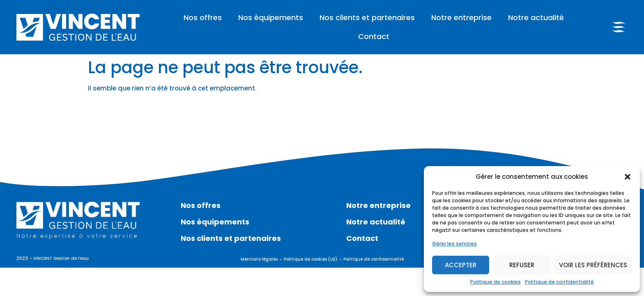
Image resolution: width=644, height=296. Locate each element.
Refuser (522, 265)
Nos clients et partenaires (367, 17)
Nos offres (203, 17)
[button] (628, 177)
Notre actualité (536, 17)
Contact (374, 36)
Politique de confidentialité (559, 282)
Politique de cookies (496, 282)
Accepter (461, 265)
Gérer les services (454, 244)
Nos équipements (271, 17)
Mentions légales (259, 259)
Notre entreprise (461, 17)
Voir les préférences (593, 265)
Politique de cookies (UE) (310, 259)
